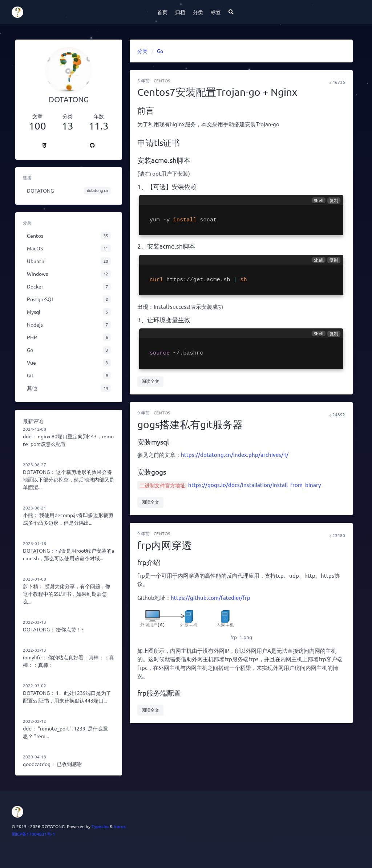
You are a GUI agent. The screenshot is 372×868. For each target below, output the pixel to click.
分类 (198, 12)
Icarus (120, 826)
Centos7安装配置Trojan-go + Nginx (217, 92)
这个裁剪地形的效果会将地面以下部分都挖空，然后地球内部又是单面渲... (69, 479)
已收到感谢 (69, 764)
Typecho (100, 826)
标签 (216, 12)
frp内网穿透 (165, 545)
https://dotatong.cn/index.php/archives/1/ (235, 455)
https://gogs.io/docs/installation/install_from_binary (254, 485)
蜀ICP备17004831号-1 (33, 834)
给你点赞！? (70, 629)
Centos (162, 81)
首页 (162, 12)
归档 (180, 12)
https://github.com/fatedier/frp (211, 597)
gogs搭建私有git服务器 (190, 424)
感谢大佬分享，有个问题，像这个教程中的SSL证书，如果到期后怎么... (67, 594)
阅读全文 (150, 381)
